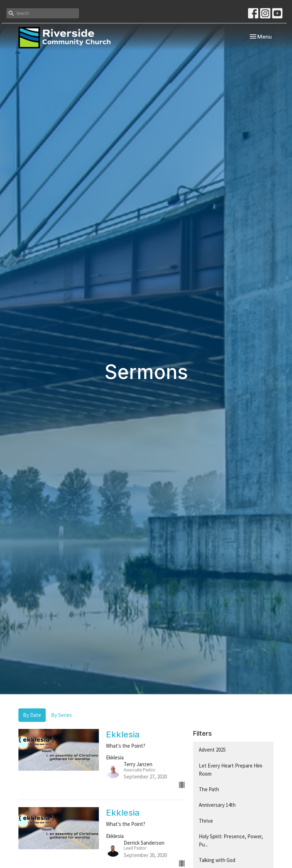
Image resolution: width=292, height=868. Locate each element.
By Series (61, 715)
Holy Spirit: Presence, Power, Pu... (231, 840)
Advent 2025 (212, 750)
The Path (209, 789)
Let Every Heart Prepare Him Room (231, 770)
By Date (32, 715)
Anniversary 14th (217, 805)
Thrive (206, 821)
